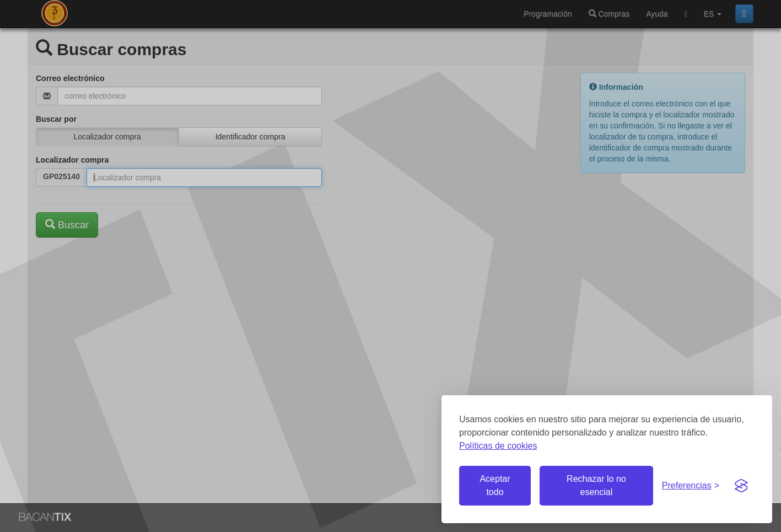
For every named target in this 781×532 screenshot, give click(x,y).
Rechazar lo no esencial (596, 485)
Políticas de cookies (498, 446)
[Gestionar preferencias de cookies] (691, 486)
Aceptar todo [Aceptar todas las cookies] (495, 485)
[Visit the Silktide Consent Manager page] (741, 486)
